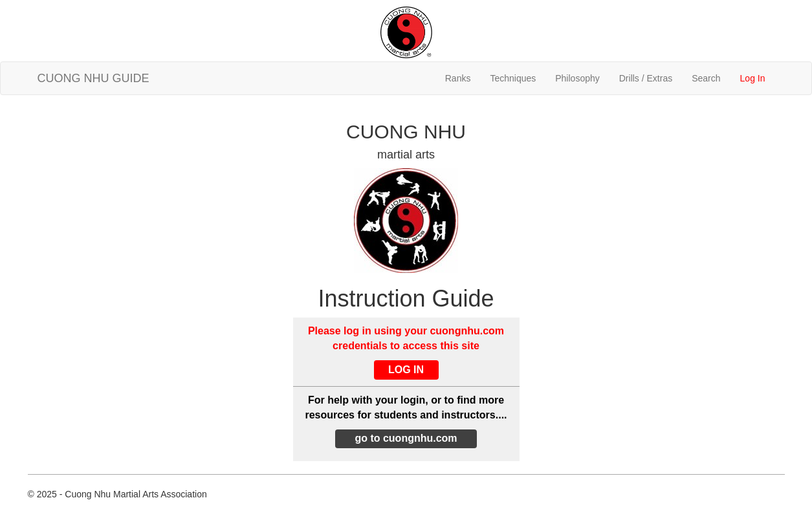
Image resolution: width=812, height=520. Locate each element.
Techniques (513, 78)
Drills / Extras (646, 78)
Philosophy (577, 78)
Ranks (458, 78)
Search (706, 78)
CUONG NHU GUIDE (93, 78)
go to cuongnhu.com (406, 438)
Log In (753, 78)
